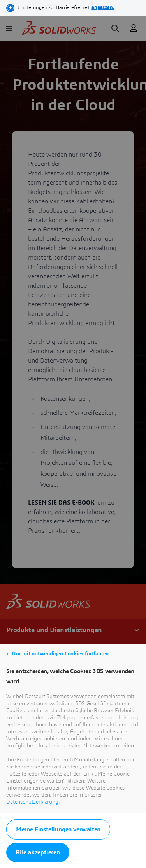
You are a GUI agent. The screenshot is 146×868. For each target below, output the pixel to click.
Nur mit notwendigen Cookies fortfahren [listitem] (60, 654)
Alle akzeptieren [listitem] (38, 852)
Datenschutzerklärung (32, 802)
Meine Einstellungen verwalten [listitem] (58, 829)
